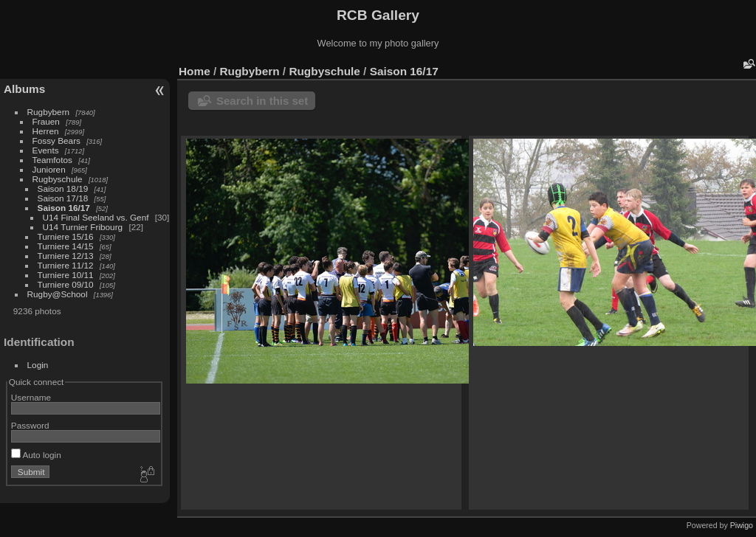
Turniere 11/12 (66, 265)
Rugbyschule (58, 179)
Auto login (36, 455)
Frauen (46, 121)
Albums (24, 89)
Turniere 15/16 (66, 236)
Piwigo (742, 525)
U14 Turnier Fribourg (83, 227)
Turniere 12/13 (66, 256)
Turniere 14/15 (66, 246)
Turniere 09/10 (66, 284)
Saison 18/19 (63, 188)
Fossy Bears (56, 141)
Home (195, 71)
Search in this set (262, 101)
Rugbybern (49, 112)
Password (30, 425)
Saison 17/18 (63, 198)
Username (31, 397)
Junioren (49, 169)
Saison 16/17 (64, 208)
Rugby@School (58, 294)
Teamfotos (52, 160)
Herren (46, 131)
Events (46, 150)
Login (38, 365)
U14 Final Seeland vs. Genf (96, 217)
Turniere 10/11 (66, 275)
